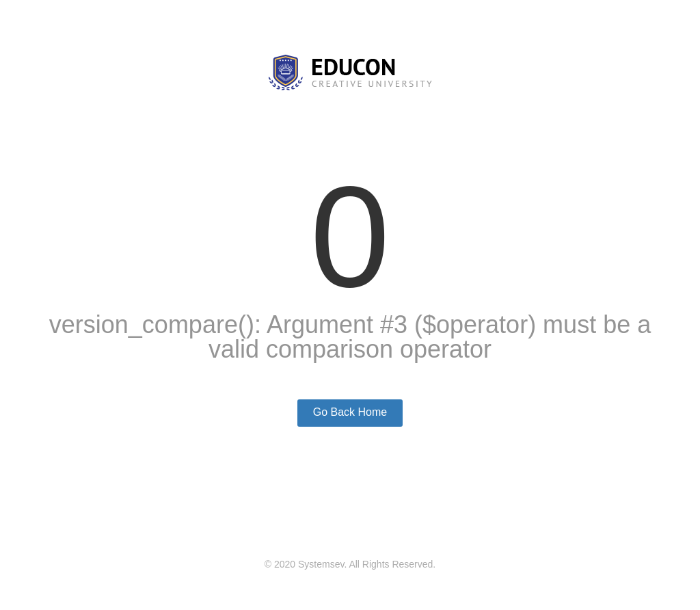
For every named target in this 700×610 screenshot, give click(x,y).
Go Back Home (350, 412)
